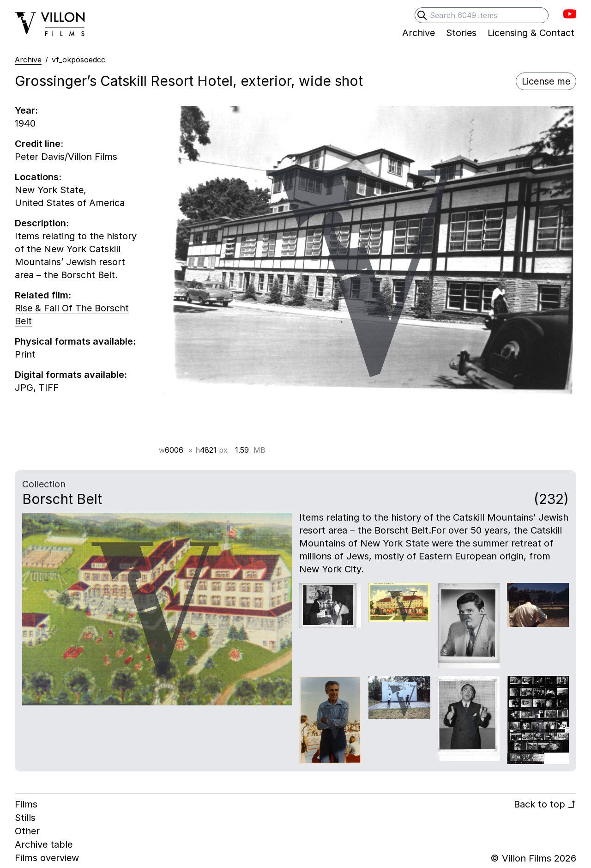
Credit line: (39, 144)
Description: (42, 223)
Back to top (545, 804)
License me (546, 81)
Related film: (43, 295)
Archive (28, 60)
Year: (26, 110)
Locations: (38, 177)
